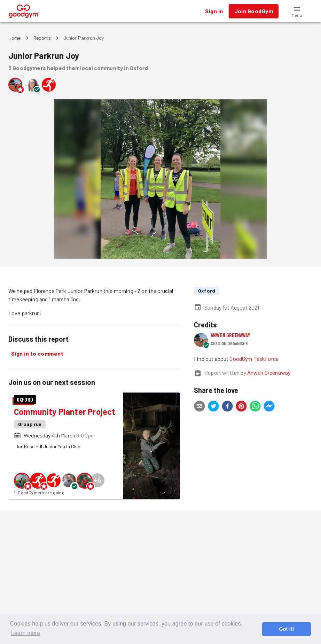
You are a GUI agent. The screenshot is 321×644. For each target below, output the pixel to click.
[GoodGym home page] (24, 10)
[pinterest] (241, 407)
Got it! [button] (286, 629)
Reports (42, 38)
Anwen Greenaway (230, 335)
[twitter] (213, 407)
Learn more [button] (26, 633)
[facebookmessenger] (269, 407)
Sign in (214, 11)
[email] (199, 407)
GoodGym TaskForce (254, 359)
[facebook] (227, 407)
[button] (297, 11)
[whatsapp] (255, 407)
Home (15, 38)
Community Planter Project (65, 412)
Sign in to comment (37, 354)
